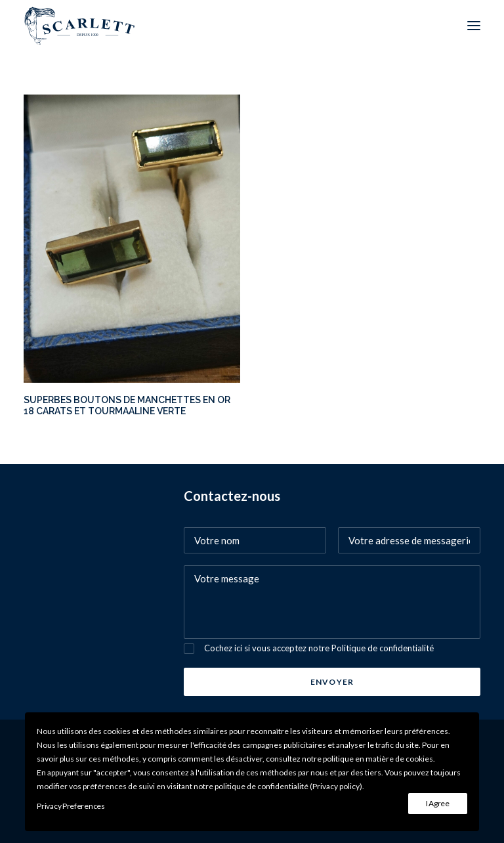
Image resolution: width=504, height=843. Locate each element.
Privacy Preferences (71, 806)
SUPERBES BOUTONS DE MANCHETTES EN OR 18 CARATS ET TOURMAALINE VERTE (127, 405)
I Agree (438, 803)
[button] (474, 26)
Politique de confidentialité (383, 648)
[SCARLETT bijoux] (80, 26)
